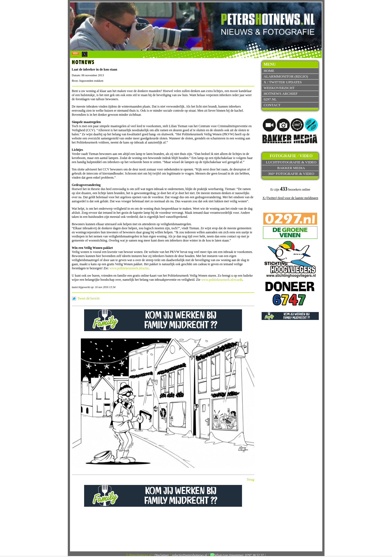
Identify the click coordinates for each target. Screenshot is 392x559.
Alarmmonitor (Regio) (286, 76)
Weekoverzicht (279, 88)
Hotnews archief (281, 94)
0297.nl (270, 99)
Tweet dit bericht (89, 298)
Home (269, 71)
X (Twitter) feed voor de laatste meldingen (290, 198)
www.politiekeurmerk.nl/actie (129, 268)
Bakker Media (291, 168)
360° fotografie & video (291, 174)
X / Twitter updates (283, 82)
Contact (272, 105)
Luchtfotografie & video (291, 162)
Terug (250, 479)
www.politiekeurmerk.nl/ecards (222, 280)
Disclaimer (162, 555)
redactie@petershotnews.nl (189, 555)
